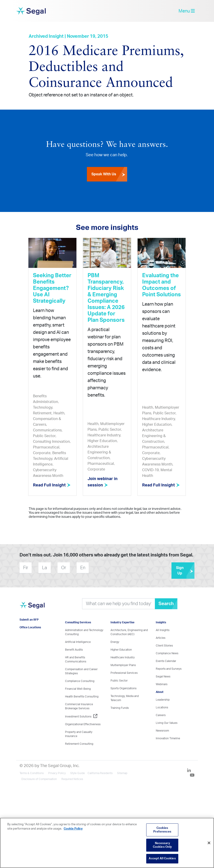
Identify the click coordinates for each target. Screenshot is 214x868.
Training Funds (120, 708)
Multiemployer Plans (123, 665)
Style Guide (78, 773)
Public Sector (119, 680)
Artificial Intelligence (78, 642)
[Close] (209, 843)
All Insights (163, 630)
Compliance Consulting (80, 681)
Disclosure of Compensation (39, 779)
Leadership (163, 699)
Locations (162, 707)
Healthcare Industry (123, 657)
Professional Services (124, 673)
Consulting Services (78, 622)
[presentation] (116, 567)
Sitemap (122, 773)
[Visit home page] (32, 607)
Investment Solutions (81, 716)
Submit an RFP (29, 619)
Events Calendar (166, 661)
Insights (161, 622)
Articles (161, 638)
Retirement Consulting (79, 744)
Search (166, 604)
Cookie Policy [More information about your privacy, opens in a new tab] (73, 829)
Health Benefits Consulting (82, 696)
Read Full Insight (52, 485)
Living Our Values (167, 723)
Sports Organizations (123, 688)
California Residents (100, 773)
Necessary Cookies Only (162, 845)
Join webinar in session (103, 482)
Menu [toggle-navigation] (187, 11)
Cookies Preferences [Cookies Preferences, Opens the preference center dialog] (162, 830)
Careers (161, 715)
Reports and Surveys (169, 669)
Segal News (163, 676)
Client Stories (164, 645)
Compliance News (167, 653)
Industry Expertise (122, 622)
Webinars (162, 684)
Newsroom (162, 730)
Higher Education (121, 649)
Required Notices (72, 779)
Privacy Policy (57, 773)
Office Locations (30, 627)
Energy (115, 642)
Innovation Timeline (168, 738)
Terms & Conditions (32, 773)
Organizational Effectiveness (83, 724)
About (160, 692)
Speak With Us (109, 174)
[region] (107, 843)
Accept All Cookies (162, 859)
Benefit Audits (74, 649)
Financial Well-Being (78, 689)
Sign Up (185, 570)
